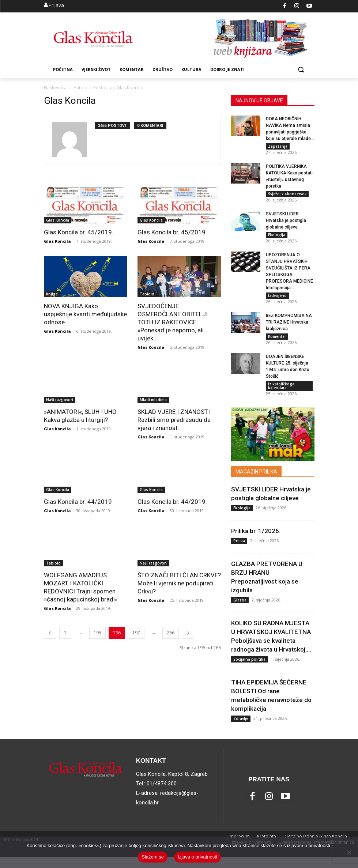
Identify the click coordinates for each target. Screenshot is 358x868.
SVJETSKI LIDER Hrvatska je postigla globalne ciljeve (286, 224)
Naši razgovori (60, 400)
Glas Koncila (58, 220)
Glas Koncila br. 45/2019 (172, 232)
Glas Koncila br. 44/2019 (78, 502)
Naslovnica (55, 88)
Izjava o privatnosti (197, 857)
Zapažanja (278, 146)
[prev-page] (50, 633)
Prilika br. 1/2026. (256, 541)
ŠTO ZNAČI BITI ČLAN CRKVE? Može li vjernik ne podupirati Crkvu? (179, 583)
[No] (349, 852)
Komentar (277, 344)
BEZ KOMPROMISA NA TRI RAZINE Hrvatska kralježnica (289, 329)
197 (136, 633)
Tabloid (147, 294)
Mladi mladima (153, 400)
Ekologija (277, 238)
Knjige (52, 294)
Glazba (240, 611)
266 (171, 633)
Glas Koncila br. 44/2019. (172, 502)
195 (97, 633)
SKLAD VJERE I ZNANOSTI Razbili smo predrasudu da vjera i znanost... (174, 420)
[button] (301, 70)
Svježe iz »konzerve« (287, 196)
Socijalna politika (249, 670)
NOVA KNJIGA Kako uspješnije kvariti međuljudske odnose (85, 314)
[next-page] (188, 633)
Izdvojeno (277, 301)
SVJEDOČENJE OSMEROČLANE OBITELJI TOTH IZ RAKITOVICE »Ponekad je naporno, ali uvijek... (173, 322)
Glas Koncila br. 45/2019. (79, 232)
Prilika (239, 551)
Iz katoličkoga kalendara (281, 395)
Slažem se (153, 857)
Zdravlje (241, 729)
